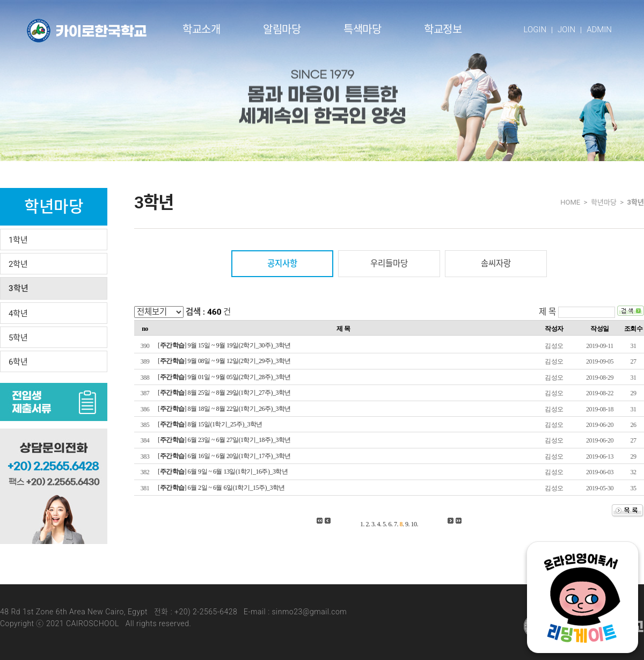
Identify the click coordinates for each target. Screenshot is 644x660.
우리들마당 (389, 264)
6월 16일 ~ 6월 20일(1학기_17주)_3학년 (239, 456)
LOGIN (535, 30)
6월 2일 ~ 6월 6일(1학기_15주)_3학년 (236, 488)
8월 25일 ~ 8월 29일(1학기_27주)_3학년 (239, 393)
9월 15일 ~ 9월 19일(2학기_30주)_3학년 (239, 345)
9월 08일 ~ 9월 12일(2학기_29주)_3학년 (239, 361)
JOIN (566, 30)
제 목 (547, 312)
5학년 (18, 338)
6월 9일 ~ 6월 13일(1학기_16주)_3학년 (238, 472)
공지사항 (282, 264)
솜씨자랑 (496, 264)
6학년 (18, 362)
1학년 (18, 240)
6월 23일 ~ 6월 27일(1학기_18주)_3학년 (239, 440)
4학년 (18, 314)
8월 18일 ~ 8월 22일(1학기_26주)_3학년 (239, 409)
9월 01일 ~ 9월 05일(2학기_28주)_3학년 (239, 377)
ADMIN (599, 30)
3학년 (19, 288)
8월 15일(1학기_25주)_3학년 (225, 424)
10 (414, 524)
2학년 (18, 264)
